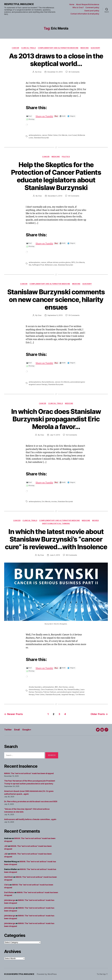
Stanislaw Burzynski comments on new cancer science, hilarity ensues (56, 299)
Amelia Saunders (35, 687)
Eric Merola (63, 135)
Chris (7, 885)
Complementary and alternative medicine (58, 48)
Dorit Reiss (9, 892)
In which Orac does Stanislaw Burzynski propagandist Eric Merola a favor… (56, 419)
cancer (44, 135)
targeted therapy (68, 694)
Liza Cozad (72, 135)
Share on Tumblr (51, 116)
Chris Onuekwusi (47, 689)
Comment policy (92, 7)
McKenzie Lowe (51, 265)
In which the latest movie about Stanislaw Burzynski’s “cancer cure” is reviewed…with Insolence (56, 539)
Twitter (8, 730)
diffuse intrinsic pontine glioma (59, 262)
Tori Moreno (80, 694)
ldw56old (8, 877)
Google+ (27, 730)
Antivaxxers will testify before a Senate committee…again (30, 819)
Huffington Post (38, 265)
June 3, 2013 (55, 555)
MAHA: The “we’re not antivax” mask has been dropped (29, 773)
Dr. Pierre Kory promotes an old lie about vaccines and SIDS (31, 801)
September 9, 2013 (55, 315)
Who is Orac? (78, 7)
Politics (66, 157)
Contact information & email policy (85, 14)
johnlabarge (10, 900)
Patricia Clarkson (50, 692)
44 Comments (74, 196)
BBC (57, 687)
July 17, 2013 (55, 435)
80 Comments (71, 555)
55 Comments (74, 315)
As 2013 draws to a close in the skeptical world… (56, 60)
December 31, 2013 (55, 72)
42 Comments (74, 72)
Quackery (95, 48)
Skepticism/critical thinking (56, 524)
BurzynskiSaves (48, 382)
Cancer (15, 48)
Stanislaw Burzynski (41, 138)
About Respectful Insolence (88, 4)
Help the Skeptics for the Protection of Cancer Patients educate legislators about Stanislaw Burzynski (56, 176)
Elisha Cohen (53, 135)
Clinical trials (28, 48)
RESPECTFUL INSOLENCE (19, 4)
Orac (40, 72)
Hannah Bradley (73, 689)
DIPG (73, 262)
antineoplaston (34, 262)
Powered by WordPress (47, 974)
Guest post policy (92, 11)
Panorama (39, 692)
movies (54, 501)
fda (30, 265)
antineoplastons (35, 135)
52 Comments (71, 435)
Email (17, 730)
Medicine (85, 48)
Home (72, 4)
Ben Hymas (63, 687)
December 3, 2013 (55, 196)
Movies (95, 520)
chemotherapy (34, 689)
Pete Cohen (40, 694)
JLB (6, 846)
